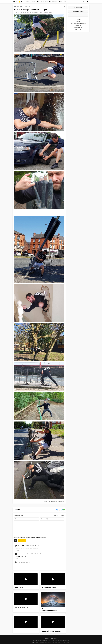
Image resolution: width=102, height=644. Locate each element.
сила (49, 501)
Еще (65, 2)
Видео (27, 2)
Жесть (60, 2)
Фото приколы (29, 6)
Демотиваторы (53, 2)
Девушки (33, 2)
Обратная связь (36, 642)
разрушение (54, 501)
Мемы (38, 2)
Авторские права (78, 27)
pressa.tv (23, 6)
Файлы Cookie (78, 25)
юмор (46, 501)
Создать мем (78, 15)
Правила (78, 21)
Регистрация (78, 19)
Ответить (17, 550)
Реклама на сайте (78, 29)
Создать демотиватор (78, 11)
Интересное (45, 2)
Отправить (22, 541)
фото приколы (61, 501)
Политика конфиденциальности (78, 23)
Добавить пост (78, 7)
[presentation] (26, 533)
